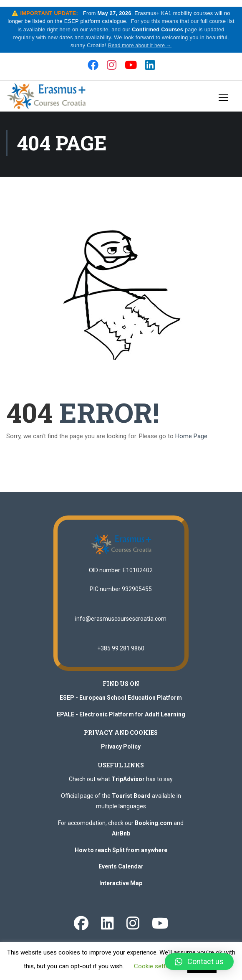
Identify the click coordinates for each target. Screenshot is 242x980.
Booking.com (154, 828)
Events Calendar (121, 872)
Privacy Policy (121, 752)
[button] (199, 962)
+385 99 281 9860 (121, 654)
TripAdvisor (128, 785)
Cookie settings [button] (155, 966)
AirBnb (121, 839)
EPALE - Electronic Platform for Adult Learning (121, 719)
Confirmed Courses (163, 30)
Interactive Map (121, 888)
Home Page (191, 442)
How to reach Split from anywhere (121, 855)
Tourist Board (131, 801)
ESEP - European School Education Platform (121, 703)
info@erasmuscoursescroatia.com (121, 624)
